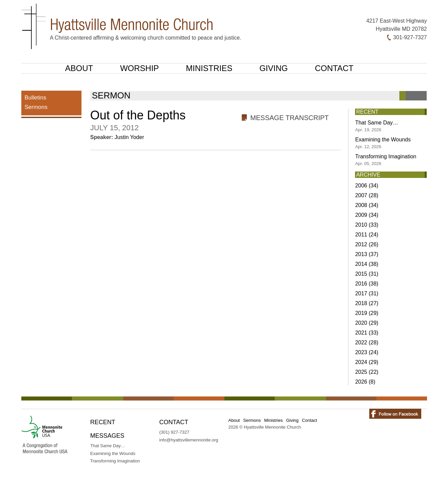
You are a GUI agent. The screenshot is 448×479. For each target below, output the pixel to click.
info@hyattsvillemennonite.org (189, 440)
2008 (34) (367, 205)
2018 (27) (367, 303)
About (79, 68)
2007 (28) (367, 195)
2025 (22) (367, 372)
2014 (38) (367, 264)
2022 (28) (367, 343)
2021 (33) (367, 333)
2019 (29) (367, 313)
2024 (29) (367, 362)
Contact (334, 68)
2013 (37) (367, 254)
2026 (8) (365, 382)
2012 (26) (367, 244)
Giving (274, 68)
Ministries (209, 68)
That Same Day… (376, 126)
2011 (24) (367, 235)
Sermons (36, 107)
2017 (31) (367, 293)
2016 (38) (367, 284)
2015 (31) (367, 274)
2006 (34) (367, 186)
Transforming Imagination (386, 160)
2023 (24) (367, 352)
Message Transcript (289, 118)
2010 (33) (367, 225)
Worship (139, 68)
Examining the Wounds (383, 143)
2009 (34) (367, 215)
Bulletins (36, 98)
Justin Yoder (129, 137)
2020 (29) (367, 323)
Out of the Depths (138, 115)
